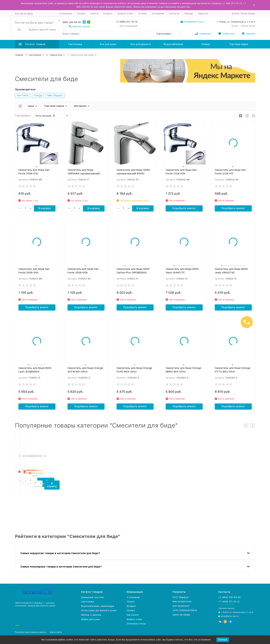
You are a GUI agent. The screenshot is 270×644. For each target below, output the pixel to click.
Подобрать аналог (184, 208)
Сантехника (75, 44)
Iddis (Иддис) (55, 95)
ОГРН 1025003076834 (185, 610)
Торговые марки (239, 44)
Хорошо (223, 640)
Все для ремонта (141, 44)
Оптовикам (158, 13)
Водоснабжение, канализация (98, 606)
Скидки (81, 13)
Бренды (189, 13)
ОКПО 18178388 (181, 615)
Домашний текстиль (92, 597)
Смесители (56, 55)
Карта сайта (56, 632)
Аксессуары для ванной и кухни (99, 610)
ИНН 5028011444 (182, 602)
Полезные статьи (136, 624)
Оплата (94, 13)
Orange (38, 95)
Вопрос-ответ (125, 13)
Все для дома (108, 44)
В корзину (45, 208)
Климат (206, 44)
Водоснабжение (173, 44)
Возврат (108, 13)
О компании (65, 13)
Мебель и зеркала (91, 615)
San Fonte (23, 95)
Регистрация (248, 13)
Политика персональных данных (31, 632)
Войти (236, 13)
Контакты (174, 13)
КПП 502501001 (181, 606)
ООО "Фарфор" (181, 597)
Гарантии (203, 13)
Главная (19, 55)
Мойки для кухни (90, 619)
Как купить (133, 615)
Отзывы (142, 13)
